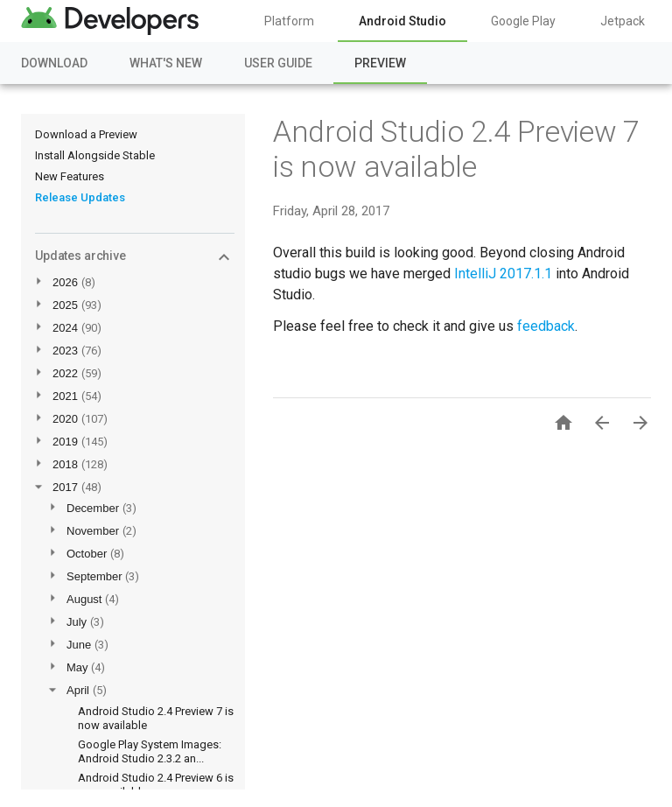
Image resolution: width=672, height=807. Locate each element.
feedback (546, 326)
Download (54, 63)
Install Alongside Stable (95, 155)
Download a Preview (86, 134)
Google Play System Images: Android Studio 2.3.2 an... (150, 751)
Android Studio (402, 21)
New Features (70, 176)
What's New (166, 63)
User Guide (278, 63)
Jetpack (623, 21)
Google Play (523, 21)
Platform (289, 21)
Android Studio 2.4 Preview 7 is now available (456, 149)
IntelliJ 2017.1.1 (503, 274)
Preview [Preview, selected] (380, 63)
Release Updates (80, 197)
